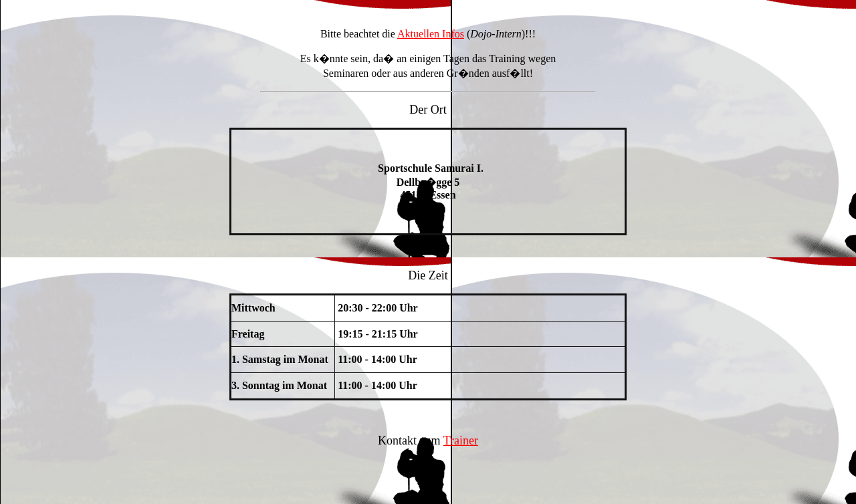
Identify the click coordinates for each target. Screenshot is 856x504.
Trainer (461, 440)
